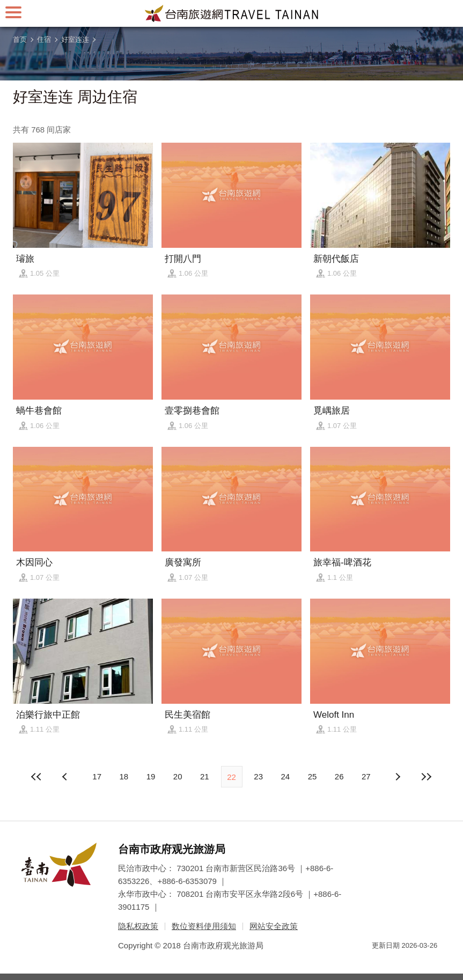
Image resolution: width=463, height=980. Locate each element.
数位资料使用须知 (204, 926)
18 (124, 776)
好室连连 (75, 39)
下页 (66, 777)
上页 (397, 777)
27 (366, 776)
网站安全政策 (274, 926)
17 (97, 776)
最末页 (427, 777)
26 (339, 776)
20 (178, 776)
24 (286, 776)
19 (151, 776)
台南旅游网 (232, 13)
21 (205, 776)
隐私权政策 (138, 926)
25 (313, 776)
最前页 (36, 777)
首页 (20, 39)
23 (258, 776)
